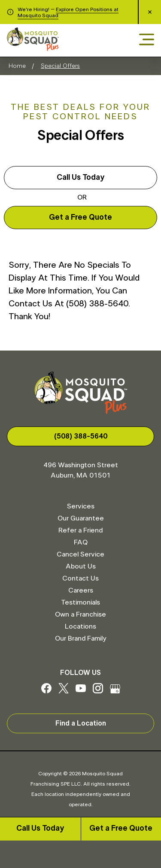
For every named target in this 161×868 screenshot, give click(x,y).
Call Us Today (40, 829)
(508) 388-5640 (81, 436)
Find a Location (81, 723)
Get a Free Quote (121, 829)
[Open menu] (147, 40)
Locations (80, 626)
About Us (81, 566)
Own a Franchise (80, 614)
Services (81, 506)
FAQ (81, 542)
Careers (81, 590)
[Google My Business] (115, 691)
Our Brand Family (80, 638)
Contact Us (80, 578)
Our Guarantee (81, 518)
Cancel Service (80, 554)
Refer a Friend (80, 530)
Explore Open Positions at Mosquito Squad (68, 12)
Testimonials (80, 602)
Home (17, 66)
